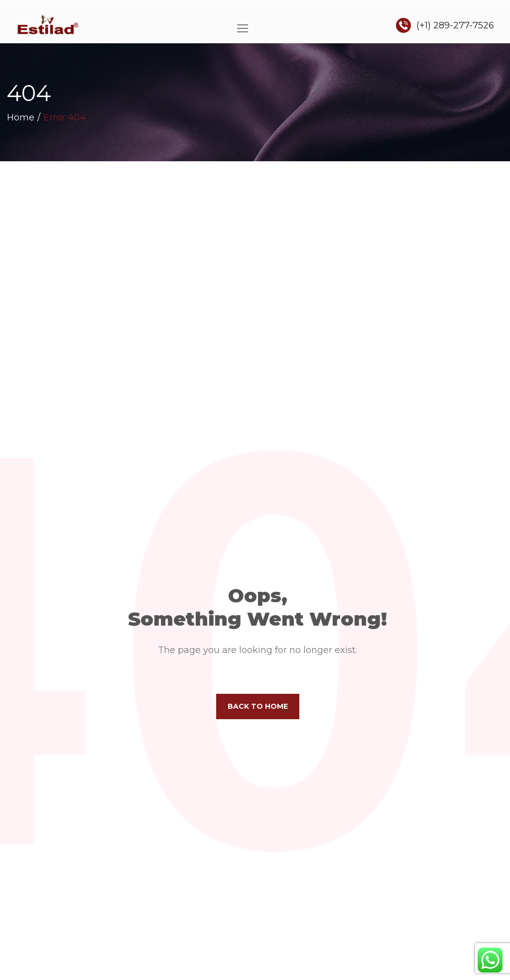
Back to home (258, 706)
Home (21, 117)
